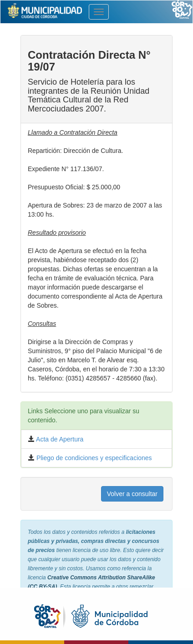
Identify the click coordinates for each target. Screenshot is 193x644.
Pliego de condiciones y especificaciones (93, 458)
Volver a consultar (132, 494)
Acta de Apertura (59, 439)
